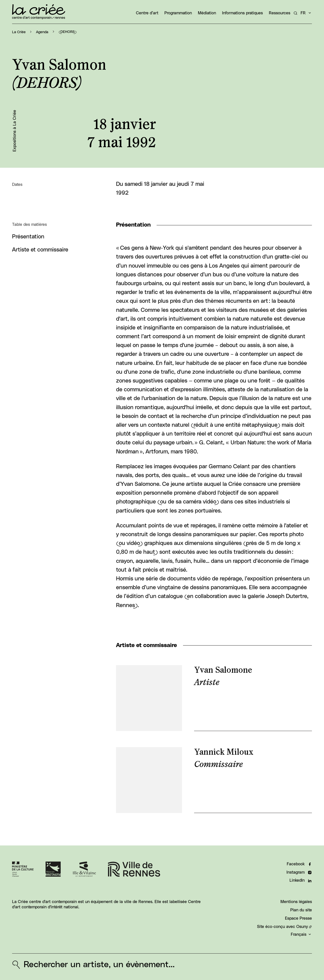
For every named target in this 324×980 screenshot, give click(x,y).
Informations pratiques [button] (242, 13)
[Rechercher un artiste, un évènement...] (295, 13)
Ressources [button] (280, 13)
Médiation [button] (207, 13)
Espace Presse (298, 918)
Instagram (296, 872)
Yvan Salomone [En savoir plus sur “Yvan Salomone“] (223, 670)
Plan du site (301, 910)
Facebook (296, 864)
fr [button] (303, 13)
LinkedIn (297, 881)
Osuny (302, 927)
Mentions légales (296, 902)
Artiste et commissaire (40, 250)
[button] (240, 104)
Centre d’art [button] (147, 13)
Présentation (28, 237)
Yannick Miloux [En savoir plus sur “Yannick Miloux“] (224, 752)
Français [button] (299, 935)
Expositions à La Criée (15, 131)
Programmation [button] (178, 13)
